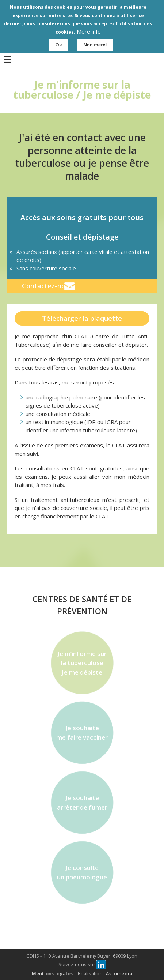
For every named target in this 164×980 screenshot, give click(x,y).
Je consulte (82, 872)
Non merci (95, 44)
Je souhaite (82, 733)
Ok (59, 44)
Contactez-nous (47, 286)
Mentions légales (52, 973)
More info (89, 30)
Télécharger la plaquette (82, 318)
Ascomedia (119, 973)
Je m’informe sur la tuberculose (82, 663)
